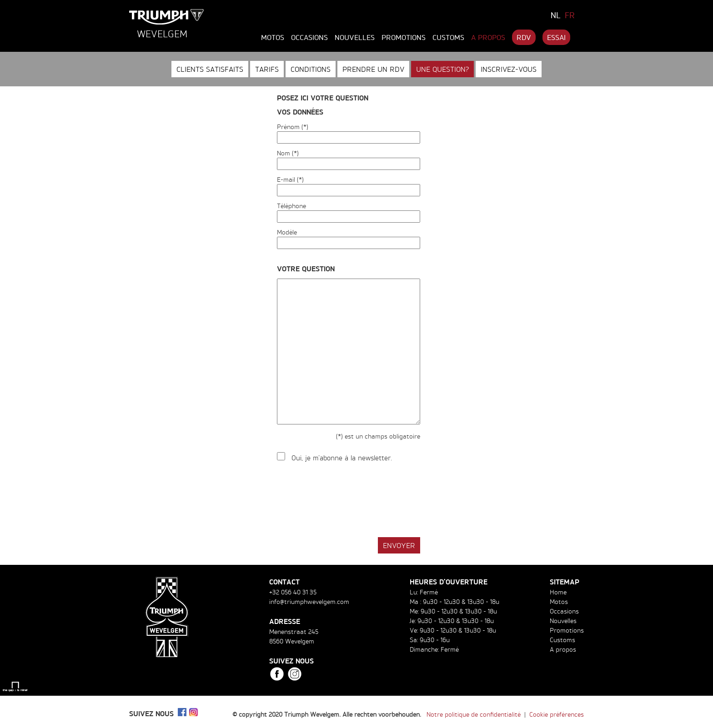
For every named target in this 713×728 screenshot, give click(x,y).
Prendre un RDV (373, 69)
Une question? (442, 69)
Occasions (309, 37)
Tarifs (267, 69)
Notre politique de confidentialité (474, 714)
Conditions (311, 69)
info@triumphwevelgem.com (309, 601)
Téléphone (291, 206)
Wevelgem (162, 34)
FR (570, 15)
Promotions (404, 37)
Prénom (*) (293, 127)
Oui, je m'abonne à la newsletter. (342, 458)
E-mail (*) (290, 179)
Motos (273, 37)
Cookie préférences (557, 714)
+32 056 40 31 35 (293, 592)
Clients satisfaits (210, 69)
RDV (524, 37)
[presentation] (346, 500)
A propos (488, 37)
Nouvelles (355, 37)
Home (558, 592)
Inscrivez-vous (509, 69)
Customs (448, 37)
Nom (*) (288, 153)
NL (556, 15)
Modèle (287, 232)
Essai (556, 37)
